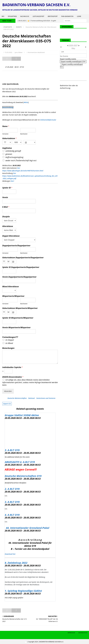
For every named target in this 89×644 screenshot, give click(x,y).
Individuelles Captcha (12, 367)
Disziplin (6, 217)
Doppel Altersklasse (11, 236)
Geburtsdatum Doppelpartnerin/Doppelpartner (23, 258)
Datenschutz (83, 633)
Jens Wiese (19, 52)
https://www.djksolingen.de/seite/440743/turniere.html (23, 171)
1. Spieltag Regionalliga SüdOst (23, 591)
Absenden (8, 391)
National (32, 398)
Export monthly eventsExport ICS (71, 66)
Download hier (10, 554)
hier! (12, 181)
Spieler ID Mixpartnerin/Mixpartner (18, 318)
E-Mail (6, 207)
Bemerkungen (8, 348)
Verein (5, 197)
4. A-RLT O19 (12, 515)
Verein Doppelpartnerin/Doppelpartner (19, 277)
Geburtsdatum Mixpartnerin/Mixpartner (20, 308)
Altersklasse (8, 226)
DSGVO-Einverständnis (13, 377)
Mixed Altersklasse (11, 287)
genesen (9, 154)
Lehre (79, 16)
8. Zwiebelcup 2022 (16, 563)
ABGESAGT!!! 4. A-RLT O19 (20, 462)
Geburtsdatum (9, 138)
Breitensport (53, 16)
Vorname (5, 134)
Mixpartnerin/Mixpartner (13, 296)
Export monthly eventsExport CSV (73, 62)
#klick (26, 102)
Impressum (71, 633)
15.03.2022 (8, 52)
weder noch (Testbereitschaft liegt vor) (21, 160)
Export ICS (7, 404)
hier (19, 168)
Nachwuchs (25, 16)
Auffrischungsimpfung (14, 157)
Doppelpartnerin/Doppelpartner (16, 246)
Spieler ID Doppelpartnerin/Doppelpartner (21, 267)
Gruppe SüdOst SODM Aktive (22, 415)
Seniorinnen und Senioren (46, 398)
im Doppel (10, 340)
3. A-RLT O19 (12, 450)
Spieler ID (7, 188)
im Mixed (9, 343)
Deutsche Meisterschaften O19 (23, 476)
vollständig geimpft (13, 151)
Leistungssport (38, 16)
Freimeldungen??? (10, 337)
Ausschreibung (8, 107)
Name (6, 126)
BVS (3, 16)
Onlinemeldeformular (48, 120)
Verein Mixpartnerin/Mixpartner (16, 328)
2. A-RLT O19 (12, 489)
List (62, 52)
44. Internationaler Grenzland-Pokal (28, 528)
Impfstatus (7, 148)
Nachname (24, 134)
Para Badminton (67, 16)
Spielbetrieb (12, 16)
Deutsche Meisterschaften (17, 398)
